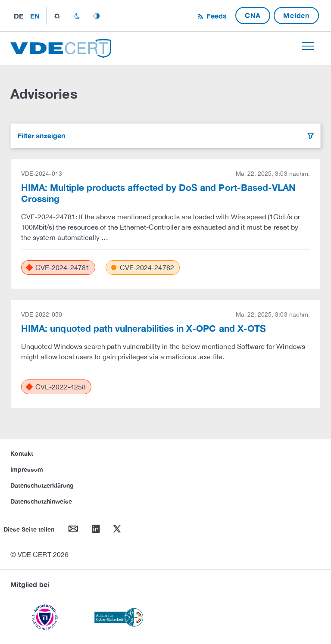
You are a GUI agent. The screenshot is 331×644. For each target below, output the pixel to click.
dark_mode (77, 16)
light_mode (57, 16)
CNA (253, 15)
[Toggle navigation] (308, 46)
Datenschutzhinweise (41, 501)
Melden (296, 15)
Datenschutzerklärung (42, 485)
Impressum (27, 469)
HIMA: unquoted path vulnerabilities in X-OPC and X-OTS (144, 328)
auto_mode (97, 16)
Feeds (215, 16)
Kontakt (22, 453)
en (35, 16)
